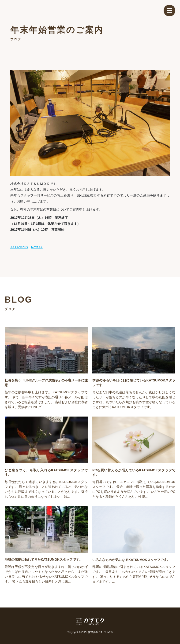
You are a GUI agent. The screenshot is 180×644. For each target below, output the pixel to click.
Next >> (37, 247)
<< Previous (19, 247)
